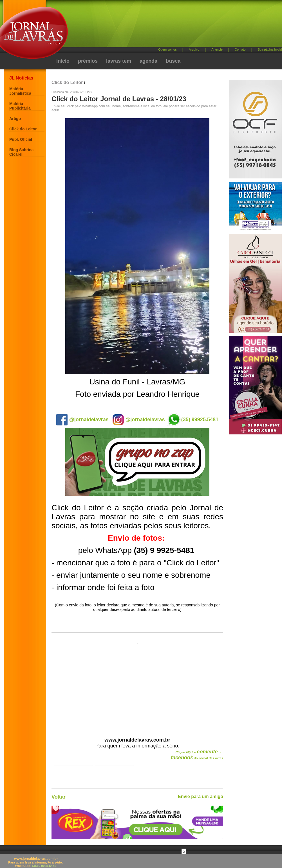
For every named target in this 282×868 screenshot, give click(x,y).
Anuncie (217, 49)
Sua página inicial (270, 49)
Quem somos (167, 49)
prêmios (88, 61)
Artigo (15, 119)
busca (173, 61)
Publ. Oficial (21, 139)
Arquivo (194, 49)
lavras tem (119, 61)
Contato (240, 49)
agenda (148, 61)
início (63, 61)
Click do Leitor (23, 129)
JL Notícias (21, 78)
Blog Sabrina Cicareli (21, 152)
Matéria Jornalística (20, 91)
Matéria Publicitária (20, 106)
